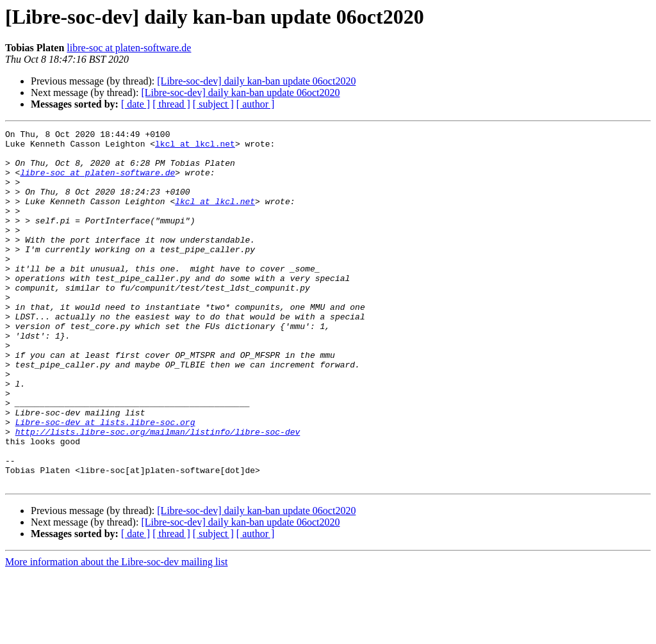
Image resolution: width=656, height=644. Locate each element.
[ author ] (256, 104)
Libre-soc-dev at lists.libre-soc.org (105, 481)
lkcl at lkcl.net (195, 147)
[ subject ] (213, 104)
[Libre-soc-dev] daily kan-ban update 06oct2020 (256, 81)
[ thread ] (171, 104)
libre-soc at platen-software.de (129, 48)
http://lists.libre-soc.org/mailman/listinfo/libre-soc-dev (158, 493)
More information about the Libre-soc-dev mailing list (116, 633)
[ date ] (135, 104)
